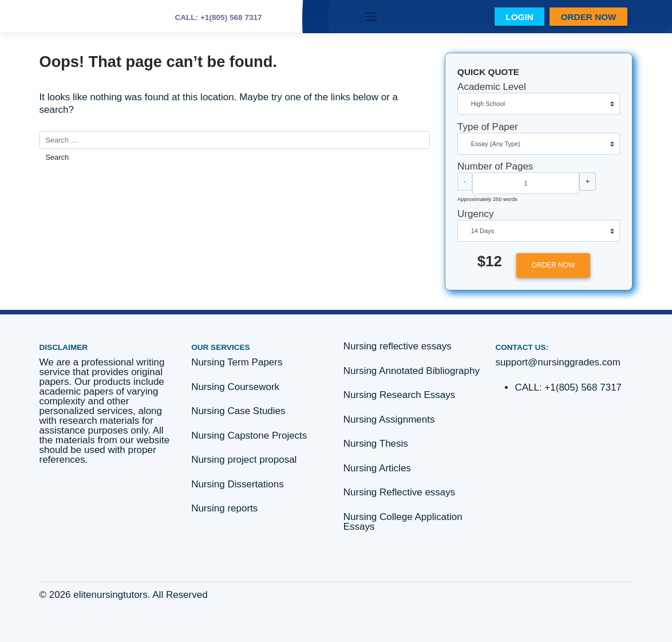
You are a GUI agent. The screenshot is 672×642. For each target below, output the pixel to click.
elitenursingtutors (110, 595)
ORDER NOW (589, 17)
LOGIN (519, 17)
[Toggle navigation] (371, 17)
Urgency (475, 214)
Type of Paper (488, 127)
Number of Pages (495, 166)
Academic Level (492, 87)
